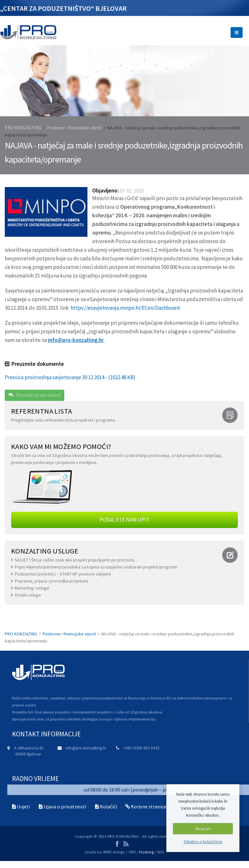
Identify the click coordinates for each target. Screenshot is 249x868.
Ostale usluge (28, 595)
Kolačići (108, 807)
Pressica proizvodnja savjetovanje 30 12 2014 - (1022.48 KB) (70, 377)
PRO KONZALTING (23, 128)
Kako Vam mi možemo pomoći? (61, 446)
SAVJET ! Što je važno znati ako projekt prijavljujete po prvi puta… (76, 560)
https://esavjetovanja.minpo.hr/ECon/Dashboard (125, 308)
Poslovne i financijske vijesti (74, 128)
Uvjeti (23, 807)
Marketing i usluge (32, 588)
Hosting (146, 852)
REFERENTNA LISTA (41, 411)
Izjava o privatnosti (65, 807)
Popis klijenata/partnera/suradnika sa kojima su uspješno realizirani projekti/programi (96, 567)
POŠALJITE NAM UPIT (125, 520)
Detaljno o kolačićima (203, 842)
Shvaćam (203, 829)
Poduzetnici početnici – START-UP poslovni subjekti (63, 574)
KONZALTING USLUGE (45, 551)
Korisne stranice (149, 807)
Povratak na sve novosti (35, 395)
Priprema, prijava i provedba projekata (51, 581)
